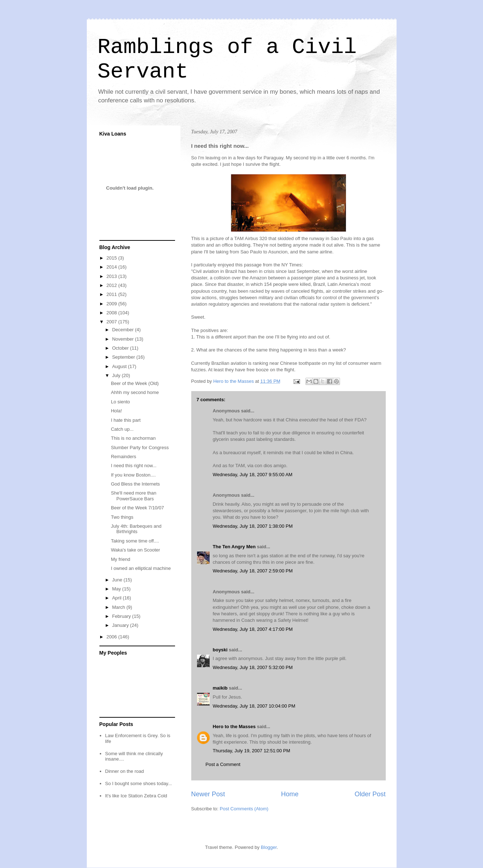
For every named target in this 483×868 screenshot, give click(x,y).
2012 (113, 285)
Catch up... (122, 429)
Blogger (269, 847)
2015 (113, 258)
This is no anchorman (133, 438)
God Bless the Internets (135, 484)
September (124, 357)
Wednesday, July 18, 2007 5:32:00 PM (253, 667)
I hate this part (126, 420)
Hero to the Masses (234, 727)
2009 (113, 304)
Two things (122, 517)
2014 (113, 267)
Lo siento (120, 402)
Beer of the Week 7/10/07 (137, 508)
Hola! (116, 411)
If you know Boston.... (133, 475)
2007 (113, 322)
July (117, 375)
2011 (113, 294)
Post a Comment (223, 764)
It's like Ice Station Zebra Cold (136, 796)
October (121, 348)
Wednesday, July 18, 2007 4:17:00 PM (253, 629)
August (120, 366)
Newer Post (208, 794)
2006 (113, 637)
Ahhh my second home (135, 392)
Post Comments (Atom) (244, 809)
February (122, 616)
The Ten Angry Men (234, 547)
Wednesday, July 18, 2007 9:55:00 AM (253, 475)
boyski (220, 650)
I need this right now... (134, 466)
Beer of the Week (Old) (135, 383)
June (118, 580)
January (121, 625)
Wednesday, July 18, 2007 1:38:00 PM (253, 526)
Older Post (370, 794)
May (117, 589)
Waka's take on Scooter (135, 550)
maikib (220, 688)
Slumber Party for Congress (140, 448)
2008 (113, 313)
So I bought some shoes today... (139, 783)
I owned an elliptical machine (141, 568)
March (119, 607)
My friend (120, 559)
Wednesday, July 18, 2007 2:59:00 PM (253, 571)
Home (290, 794)
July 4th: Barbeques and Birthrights (136, 529)
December (124, 330)
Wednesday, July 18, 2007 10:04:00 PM (254, 706)
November (124, 339)
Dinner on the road (125, 771)
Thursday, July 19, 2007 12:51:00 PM (252, 751)
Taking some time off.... (135, 541)
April (117, 598)
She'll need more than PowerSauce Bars (134, 496)
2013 (113, 276)
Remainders (124, 457)
